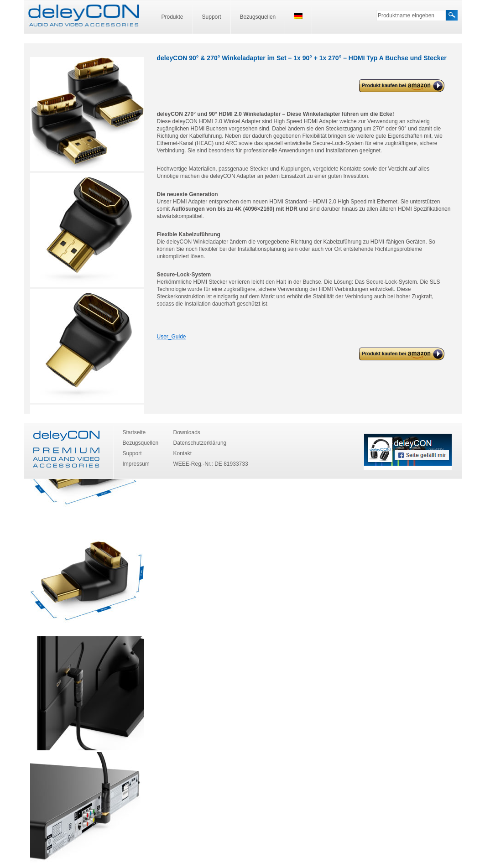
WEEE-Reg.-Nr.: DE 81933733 (211, 464)
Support (212, 17)
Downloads (187, 432)
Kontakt (183, 453)
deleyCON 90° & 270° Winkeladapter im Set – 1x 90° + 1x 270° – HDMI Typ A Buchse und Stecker (401, 86)
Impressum (136, 464)
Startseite (134, 432)
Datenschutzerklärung (200, 443)
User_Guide (172, 337)
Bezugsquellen (258, 17)
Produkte (172, 17)
